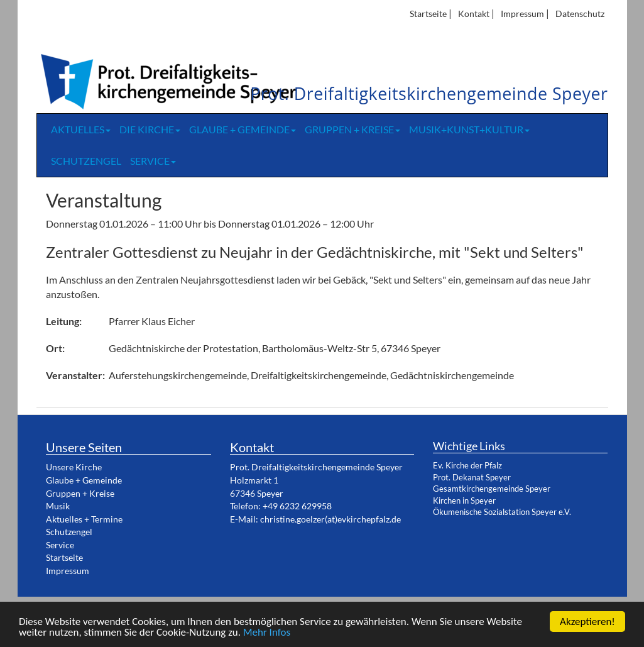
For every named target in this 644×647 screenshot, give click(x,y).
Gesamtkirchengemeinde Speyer (492, 489)
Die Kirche (150, 129)
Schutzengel (86, 161)
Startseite (428, 14)
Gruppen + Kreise (352, 129)
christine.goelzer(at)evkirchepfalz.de (330, 519)
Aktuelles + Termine (84, 519)
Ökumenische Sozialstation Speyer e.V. (502, 512)
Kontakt (474, 14)
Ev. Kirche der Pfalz (467, 465)
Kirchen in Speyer (464, 500)
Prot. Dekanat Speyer (472, 477)
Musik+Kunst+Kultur (469, 129)
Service (153, 161)
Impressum (522, 14)
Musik (58, 506)
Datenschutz (580, 14)
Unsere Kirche (74, 467)
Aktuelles (81, 129)
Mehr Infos (267, 633)
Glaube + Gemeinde (243, 129)
